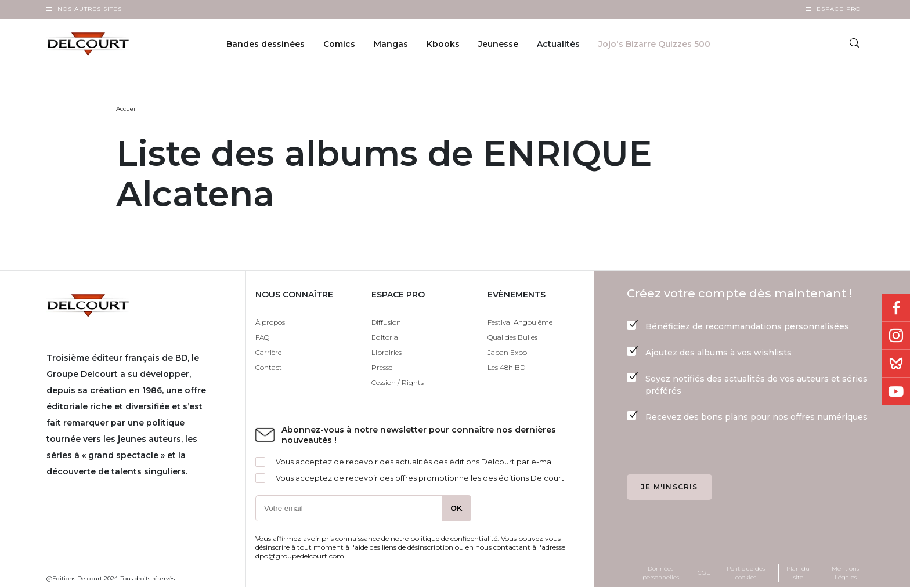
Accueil (127, 109)
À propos (270, 322)
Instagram (896, 336)
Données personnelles (661, 573)
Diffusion (386, 322)
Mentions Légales (845, 573)
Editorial (386, 337)
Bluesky (896, 364)
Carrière (268, 352)
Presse (382, 367)
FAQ (262, 337)
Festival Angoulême (520, 322)
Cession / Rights (398, 382)
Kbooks (443, 44)
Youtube (896, 391)
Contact (269, 367)
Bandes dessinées (266, 44)
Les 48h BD (506, 367)
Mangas (391, 44)
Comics (339, 44)
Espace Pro (839, 9)
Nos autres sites (90, 9)
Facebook (896, 308)
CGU (704, 573)
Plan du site (798, 573)
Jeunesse (498, 44)
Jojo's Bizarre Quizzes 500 (654, 44)
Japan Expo (507, 352)
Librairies (387, 352)
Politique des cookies (746, 573)
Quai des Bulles (512, 337)
